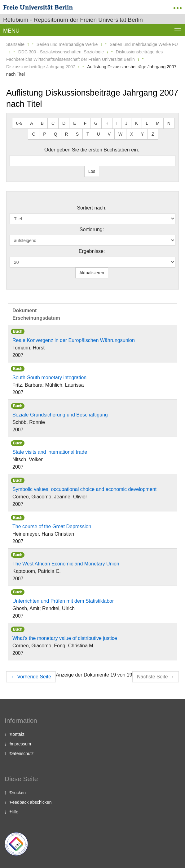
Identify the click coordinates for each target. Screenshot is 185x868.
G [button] (96, 123)
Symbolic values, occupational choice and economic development (84, 489)
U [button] (99, 134)
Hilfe (14, 812)
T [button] (88, 134)
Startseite (15, 44)
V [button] (109, 134)
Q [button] (56, 134)
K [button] (137, 123)
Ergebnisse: (92, 251)
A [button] (31, 123)
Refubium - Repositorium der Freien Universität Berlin (73, 20)
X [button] (132, 134)
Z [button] (153, 134)
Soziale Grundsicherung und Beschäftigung (60, 415)
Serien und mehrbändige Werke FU (144, 44)
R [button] (67, 134)
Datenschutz (22, 753)
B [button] (42, 123)
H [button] (107, 123)
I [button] (117, 123)
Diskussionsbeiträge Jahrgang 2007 (41, 67)
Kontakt (17, 734)
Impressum (20, 744)
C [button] (53, 123)
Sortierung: (92, 229)
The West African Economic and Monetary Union (66, 564)
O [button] (34, 134)
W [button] (120, 134)
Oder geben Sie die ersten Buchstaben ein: (92, 150)
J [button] (126, 123)
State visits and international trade (50, 452)
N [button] (169, 123)
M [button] (158, 123)
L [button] (147, 123)
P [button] (44, 134)
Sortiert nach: (92, 208)
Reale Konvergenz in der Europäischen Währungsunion (74, 340)
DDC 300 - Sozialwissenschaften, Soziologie (61, 52)
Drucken (18, 793)
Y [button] (142, 134)
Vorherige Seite (31, 677)
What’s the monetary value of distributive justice (65, 638)
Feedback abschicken (31, 802)
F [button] (85, 123)
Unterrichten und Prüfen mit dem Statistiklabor (63, 601)
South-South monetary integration (49, 378)
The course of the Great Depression (52, 526)
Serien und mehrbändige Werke (67, 44)
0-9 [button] (19, 123)
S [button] (77, 134)
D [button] (64, 123)
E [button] (75, 123)
